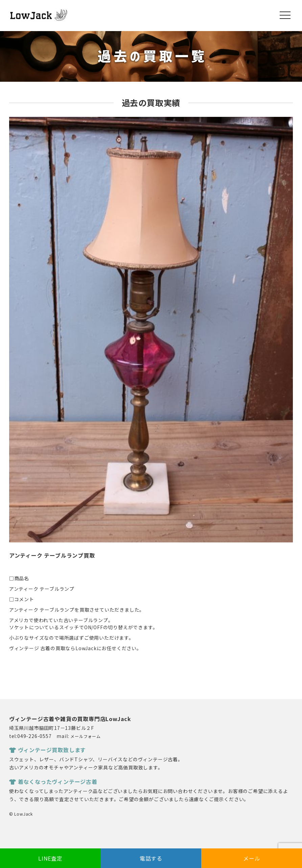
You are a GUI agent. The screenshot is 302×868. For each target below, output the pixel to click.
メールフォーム (86, 736)
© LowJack (21, 814)
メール (252, 858)
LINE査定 (50, 858)
